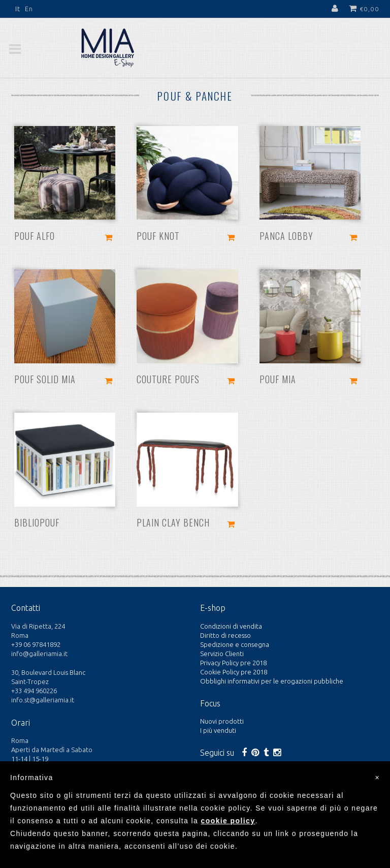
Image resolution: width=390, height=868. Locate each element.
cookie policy (228, 821)
